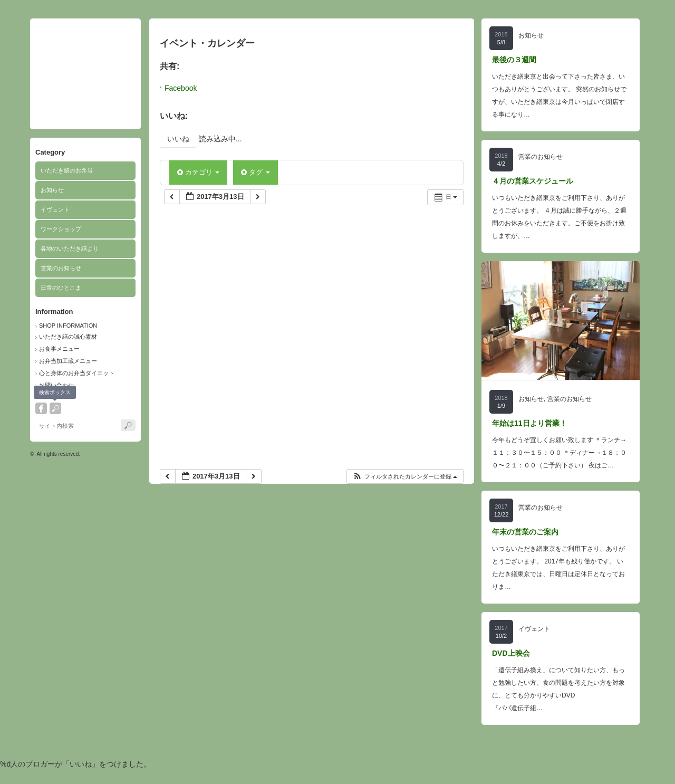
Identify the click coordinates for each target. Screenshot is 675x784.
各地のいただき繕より (70, 248)
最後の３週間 (514, 60)
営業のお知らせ (61, 268)
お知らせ (52, 190)
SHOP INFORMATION (68, 326)
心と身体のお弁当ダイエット (77, 373)
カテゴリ (198, 172)
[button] (405, 477)
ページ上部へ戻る (653, 762)
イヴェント (55, 209)
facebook (41, 408)
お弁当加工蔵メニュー (68, 361)
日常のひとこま (61, 288)
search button (55, 408)
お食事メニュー (59, 349)
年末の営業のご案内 (525, 532)
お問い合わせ (56, 385)
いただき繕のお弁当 (67, 170)
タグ (255, 172)
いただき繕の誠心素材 (68, 337)
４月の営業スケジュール (533, 181)
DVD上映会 (511, 653)
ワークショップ (61, 229)
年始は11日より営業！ (529, 423)
